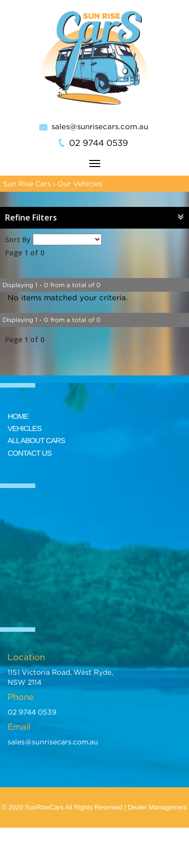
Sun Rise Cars (27, 183)
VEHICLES (24, 428)
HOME (18, 416)
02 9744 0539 (99, 143)
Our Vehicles (80, 183)
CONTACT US (29, 453)
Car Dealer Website (90, 848)
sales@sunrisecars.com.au (100, 126)
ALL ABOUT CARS (36, 440)
